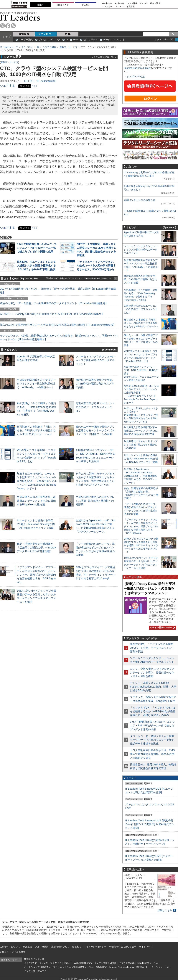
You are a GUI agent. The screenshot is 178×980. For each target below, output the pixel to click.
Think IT (68, 963)
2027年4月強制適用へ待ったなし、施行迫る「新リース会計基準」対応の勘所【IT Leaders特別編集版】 (58, 291)
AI (67, 40)
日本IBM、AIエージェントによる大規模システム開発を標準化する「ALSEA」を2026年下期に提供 (36, 265)
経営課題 (24, 34)
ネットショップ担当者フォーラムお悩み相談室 (83, 967)
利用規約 (27, 947)
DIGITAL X (142, 967)
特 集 (68, 34)
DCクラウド (63, 5)
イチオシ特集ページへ (162, 627)
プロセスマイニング (49, 40)
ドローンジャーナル (159, 967)
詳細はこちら (165, 910)
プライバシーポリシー (95, 947)
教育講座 (131, 7)
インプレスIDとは (136, 77)
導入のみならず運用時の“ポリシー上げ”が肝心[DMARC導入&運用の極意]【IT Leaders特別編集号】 (58, 325)
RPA (76, 40)
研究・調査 (155, 3)
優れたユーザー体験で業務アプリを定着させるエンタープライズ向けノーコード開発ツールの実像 (95, 430)
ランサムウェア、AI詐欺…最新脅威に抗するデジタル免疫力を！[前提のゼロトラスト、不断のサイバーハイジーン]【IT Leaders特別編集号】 (59, 337)
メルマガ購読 (42, 947)
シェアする (7, 86)
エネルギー (107, 7)
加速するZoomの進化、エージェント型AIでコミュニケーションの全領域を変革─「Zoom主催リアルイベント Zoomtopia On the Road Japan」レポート (37, 481)
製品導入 (86, 5)
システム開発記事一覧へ (103, 57)
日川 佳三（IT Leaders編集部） (41, 81)
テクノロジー (46, 34)
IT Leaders (20, 18)
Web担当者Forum (83, 963)
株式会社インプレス (34, 959)
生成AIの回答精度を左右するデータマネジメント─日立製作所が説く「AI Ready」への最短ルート (36, 384)
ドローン (119, 7)
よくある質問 (19, 952)
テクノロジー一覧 (30, 47)
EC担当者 (120, 3)
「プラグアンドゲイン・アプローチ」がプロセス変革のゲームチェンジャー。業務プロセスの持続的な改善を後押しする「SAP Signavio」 (36, 575)
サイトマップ (146, 947)
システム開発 (49, 47)
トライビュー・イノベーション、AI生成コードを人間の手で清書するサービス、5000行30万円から (96, 265)
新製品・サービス (68, 47)
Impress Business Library (137, 68)
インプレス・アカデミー (36, 971)
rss (13, 26)
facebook (8, 26)
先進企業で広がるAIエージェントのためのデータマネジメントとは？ (95, 407)
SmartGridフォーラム (147, 963)
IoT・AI (144, 3)
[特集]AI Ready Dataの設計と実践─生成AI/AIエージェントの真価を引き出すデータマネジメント (150, 588)
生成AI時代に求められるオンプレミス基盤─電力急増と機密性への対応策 (95, 501)
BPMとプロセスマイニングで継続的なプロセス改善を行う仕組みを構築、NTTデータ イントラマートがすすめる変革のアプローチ (141, 545)
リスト (35, 86)
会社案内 (77, 947)
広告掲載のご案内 (60, 947)
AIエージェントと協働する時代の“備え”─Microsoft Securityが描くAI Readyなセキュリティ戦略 (36, 524)
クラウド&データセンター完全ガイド (43, 963)
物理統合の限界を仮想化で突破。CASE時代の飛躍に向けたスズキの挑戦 (95, 384)
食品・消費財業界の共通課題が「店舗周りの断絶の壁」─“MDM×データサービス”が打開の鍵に (37, 548)
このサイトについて (10, 947)
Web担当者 (107, 3)
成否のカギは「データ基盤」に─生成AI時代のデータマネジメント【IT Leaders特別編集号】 (54, 303)
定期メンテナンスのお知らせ (140, 200)
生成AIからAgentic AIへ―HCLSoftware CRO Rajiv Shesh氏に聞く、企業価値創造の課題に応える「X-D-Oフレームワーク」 (140, 476)
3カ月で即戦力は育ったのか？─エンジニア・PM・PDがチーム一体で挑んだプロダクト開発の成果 (37, 248)
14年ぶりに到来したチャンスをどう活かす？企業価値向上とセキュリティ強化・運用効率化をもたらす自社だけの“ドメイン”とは (141, 415)
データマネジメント (114, 40)
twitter (3, 26)
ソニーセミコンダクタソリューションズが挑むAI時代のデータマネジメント (95, 360)
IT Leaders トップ (9, 47)
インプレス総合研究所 (105, 963)
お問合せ (4, 952)
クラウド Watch (127, 963)
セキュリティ (91, 40)
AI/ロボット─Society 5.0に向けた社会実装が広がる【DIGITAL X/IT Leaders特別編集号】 (52, 314)
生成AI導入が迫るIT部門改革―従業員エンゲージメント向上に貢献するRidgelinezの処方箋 (36, 501)
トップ (6, 37)
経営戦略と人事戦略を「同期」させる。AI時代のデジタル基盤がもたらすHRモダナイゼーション (36, 430)
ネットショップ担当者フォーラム (41, 967)
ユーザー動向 (26, 40)
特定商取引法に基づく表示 (123, 947)
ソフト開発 (132, 3)
